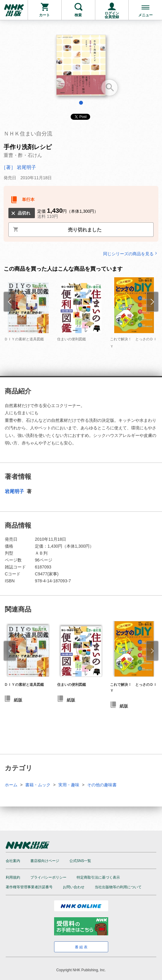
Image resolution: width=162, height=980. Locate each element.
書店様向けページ (45, 861)
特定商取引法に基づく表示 (98, 877)
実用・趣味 (69, 785)
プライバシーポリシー (48, 877)
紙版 (18, 700)
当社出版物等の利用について (118, 887)
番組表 (82, 947)
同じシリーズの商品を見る (131, 254)
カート (44, 15)
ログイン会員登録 (112, 15)
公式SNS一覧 (80, 861)
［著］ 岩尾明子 (19, 167)
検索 (78, 15)
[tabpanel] (81, 67)
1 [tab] (81, 103)
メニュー (145, 15)
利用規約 (13, 877)
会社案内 (13, 861)
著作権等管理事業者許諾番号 (29, 887)
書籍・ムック (38, 785)
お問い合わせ (74, 887)
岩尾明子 (15, 491)
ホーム (11, 785)
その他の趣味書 (102, 785)
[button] (10, 651)
